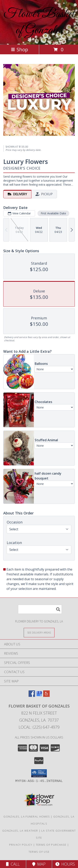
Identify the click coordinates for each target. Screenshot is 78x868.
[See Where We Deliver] (39, 632)
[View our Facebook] (32, 696)
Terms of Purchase (51, 845)
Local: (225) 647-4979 (39, 727)
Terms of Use (39, 852)
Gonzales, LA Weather (20, 831)
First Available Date (53, 213)
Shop (19, 49)
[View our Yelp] (46, 696)
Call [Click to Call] (13, 864)
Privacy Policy (21, 845)
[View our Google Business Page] (39, 696)
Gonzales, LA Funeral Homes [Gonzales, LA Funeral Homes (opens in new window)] (27, 817)
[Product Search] (40, 609)
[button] (39, 773)
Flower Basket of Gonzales (39, 22)
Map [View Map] (39, 864)
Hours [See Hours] (65, 864)
